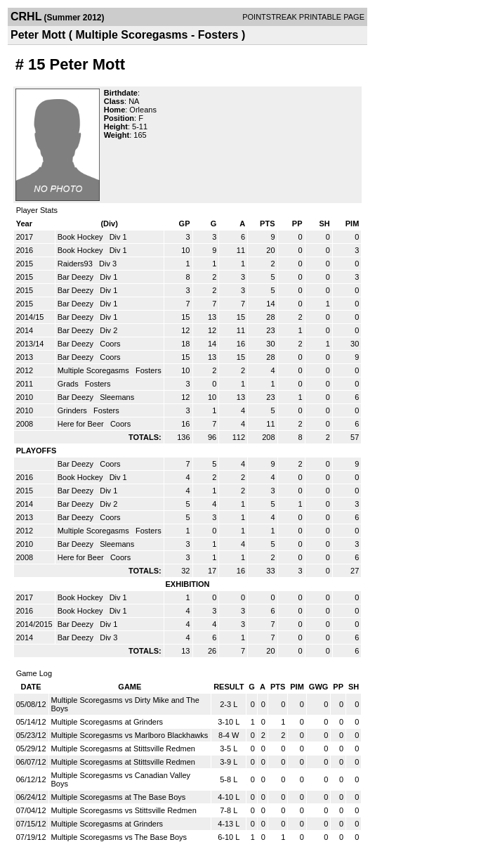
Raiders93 (76, 264)
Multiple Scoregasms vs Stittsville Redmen (124, 810)
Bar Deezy (77, 277)
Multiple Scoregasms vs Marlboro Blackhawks (130, 735)
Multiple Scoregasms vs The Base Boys (119, 837)
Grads (69, 384)
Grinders (73, 410)
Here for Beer (82, 424)
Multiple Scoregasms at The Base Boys (119, 797)
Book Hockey (81, 237)
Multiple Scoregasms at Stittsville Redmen (123, 749)
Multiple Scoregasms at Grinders (107, 722)
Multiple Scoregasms (94, 370)
